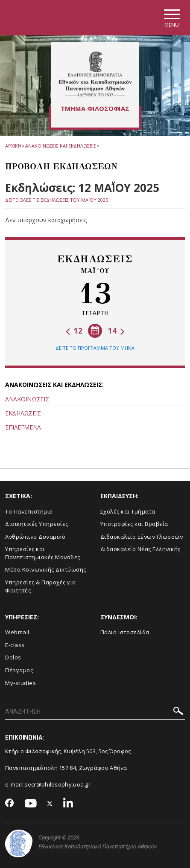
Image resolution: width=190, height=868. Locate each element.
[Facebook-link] (10, 804)
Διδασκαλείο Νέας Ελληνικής (140, 549)
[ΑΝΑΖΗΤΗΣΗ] (95, 712)
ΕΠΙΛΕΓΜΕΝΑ (23, 427)
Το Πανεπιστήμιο (29, 511)
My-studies (20, 683)
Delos (13, 657)
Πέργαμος (19, 670)
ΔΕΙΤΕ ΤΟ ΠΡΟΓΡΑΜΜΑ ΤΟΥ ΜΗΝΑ (95, 348)
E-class (15, 645)
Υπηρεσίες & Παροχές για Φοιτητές (41, 586)
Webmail (17, 632)
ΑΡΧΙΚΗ (13, 146)
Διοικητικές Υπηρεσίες (37, 524)
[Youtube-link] (31, 804)
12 (74, 331)
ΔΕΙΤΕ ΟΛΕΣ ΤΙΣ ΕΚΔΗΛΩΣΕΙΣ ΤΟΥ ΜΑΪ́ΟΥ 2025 (57, 200)
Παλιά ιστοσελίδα (125, 632)
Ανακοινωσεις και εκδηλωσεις (60, 146)
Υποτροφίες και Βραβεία (134, 524)
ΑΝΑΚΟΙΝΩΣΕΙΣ (27, 399)
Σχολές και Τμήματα (128, 511)
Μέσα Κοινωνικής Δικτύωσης (46, 569)
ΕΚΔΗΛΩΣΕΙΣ (23, 413)
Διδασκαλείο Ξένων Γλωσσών (142, 537)
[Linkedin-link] (68, 804)
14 (116, 331)
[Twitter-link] (50, 804)
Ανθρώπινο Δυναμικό (35, 537)
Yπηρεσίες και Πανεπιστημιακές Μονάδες (43, 553)
